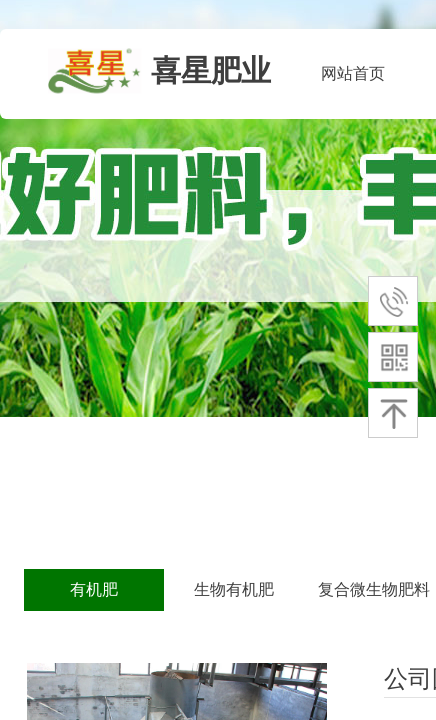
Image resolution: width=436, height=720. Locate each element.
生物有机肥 (234, 589)
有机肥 (94, 589)
